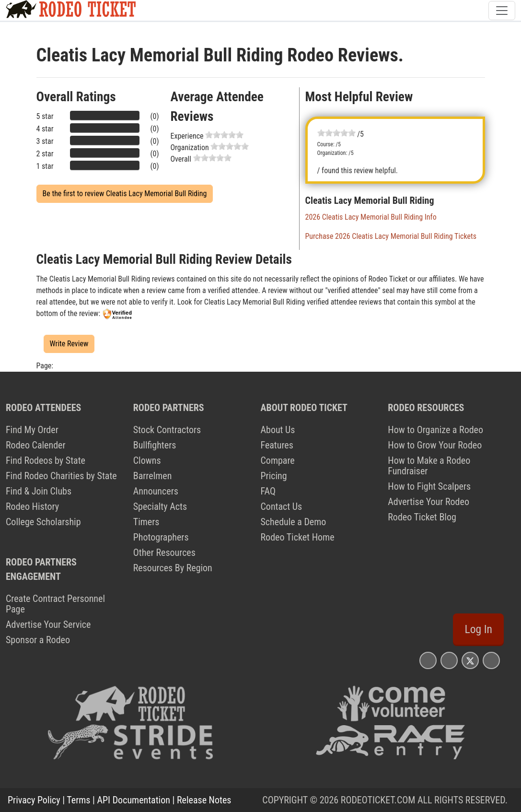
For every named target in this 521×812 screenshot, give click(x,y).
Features (277, 445)
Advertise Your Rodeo (428, 502)
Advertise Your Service (48, 624)
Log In (478, 629)
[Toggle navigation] (502, 11)
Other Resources (164, 553)
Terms (78, 800)
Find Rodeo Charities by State (61, 476)
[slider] (224, 135)
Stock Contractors (167, 430)
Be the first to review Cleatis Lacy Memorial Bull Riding (125, 194)
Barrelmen (153, 476)
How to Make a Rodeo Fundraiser (429, 466)
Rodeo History (32, 506)
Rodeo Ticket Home (298, 537)
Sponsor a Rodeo (38, 640)
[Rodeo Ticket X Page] (470, 660)
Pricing (274, 476)
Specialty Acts (160, 506)
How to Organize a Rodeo (435, 430)
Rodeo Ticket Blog (422, 517)
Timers (146, 522)
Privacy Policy (34, 800)
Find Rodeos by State (46, 460)
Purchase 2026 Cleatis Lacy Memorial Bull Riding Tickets (391, 236)
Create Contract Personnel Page (55, 604)
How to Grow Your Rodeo (435, 445)
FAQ (268, 491)
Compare (278, 460)
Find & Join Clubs (39, 491)
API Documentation (134, 800)
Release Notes (204, 800)
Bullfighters (155, 445)
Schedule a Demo (294, 522)
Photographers (161, 537)
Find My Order (32, 430)
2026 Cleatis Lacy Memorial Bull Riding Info (371, 217)
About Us (278, 430)
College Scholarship (43, 522)
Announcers (156, 491)
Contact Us (282, 506)
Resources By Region (173, 568)
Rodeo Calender (36, 445)
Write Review (69, 344)
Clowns (147, 460)
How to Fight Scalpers (429, 486)
